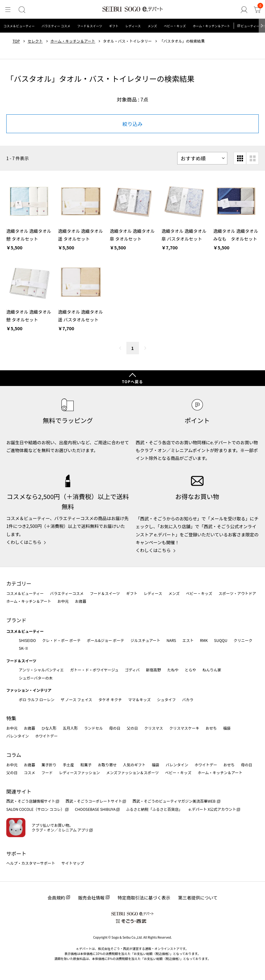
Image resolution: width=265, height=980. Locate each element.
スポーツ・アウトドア (237, 593)
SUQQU (221, 640)
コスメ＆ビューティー (19, 26)
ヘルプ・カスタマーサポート (31, 863)
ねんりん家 (212, 670)
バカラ (188, 699)
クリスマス (154, 728)
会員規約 (56, 898)
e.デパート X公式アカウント (213, 809)
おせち (211, 728)
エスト (188, 640)
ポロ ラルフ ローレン (37, 699)
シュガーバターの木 (36, 678)
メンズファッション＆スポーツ (133, 772)
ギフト (114, 26)
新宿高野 (153, 670)
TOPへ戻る (133, 381)
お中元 (63, 601)
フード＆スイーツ (90, 26)
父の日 (132, 728)
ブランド (16, 620)
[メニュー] (8, 10)
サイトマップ (73, 863)
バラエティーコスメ (67, 593)
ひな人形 (49, 728)
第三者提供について (198, 898)
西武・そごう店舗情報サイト (31, 801)
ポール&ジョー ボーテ (106, 640)
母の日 (115, 728)
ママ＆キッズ (140, 699)
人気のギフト (134, 765)
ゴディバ (132, 670)
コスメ (29, 772)
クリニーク (243, 640)
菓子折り (49, 765)
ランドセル (93, 728)
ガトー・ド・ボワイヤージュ (94, 670)
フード (47, 772)
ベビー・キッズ (175, 26)
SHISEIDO (27, 640)
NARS (171, 640)
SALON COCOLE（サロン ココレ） (35, 809)
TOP (16, 41)
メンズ (152, 26)
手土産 (68, 765)
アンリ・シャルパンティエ (41, 670)
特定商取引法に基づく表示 (144, 898)
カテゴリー (19, 583)
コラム (14, 755)
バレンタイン (18, 736)
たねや (173, 670)
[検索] (21, 10)
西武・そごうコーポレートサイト (94, 801)
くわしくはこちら (24, 542)
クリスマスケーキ (184, 728)
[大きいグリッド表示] (252, 158)
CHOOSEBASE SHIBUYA (95, 809)
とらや (190, 670)
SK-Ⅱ (24, 648)
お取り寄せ (107, 765)
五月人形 (70, 728)
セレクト (35, 41)
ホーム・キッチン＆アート (211, 26)
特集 (11, 718)
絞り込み (132, 124)
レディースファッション (79, 772)
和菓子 (86, 765)
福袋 (227, 728)
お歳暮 (81, 601)
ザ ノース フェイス (76, 699)
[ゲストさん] (245, 10)
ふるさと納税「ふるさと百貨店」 (154, 809)
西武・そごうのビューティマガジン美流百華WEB (174, 801)
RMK (204, 640)
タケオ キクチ (110, 699)
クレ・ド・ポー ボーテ (61, 640)
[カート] (257, 10)
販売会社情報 (91, 898)
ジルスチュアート (145, 640)
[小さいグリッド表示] (240, 158)
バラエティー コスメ (56, 26)
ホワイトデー (46, 736)
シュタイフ (167, 699)
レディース (133, 26)
